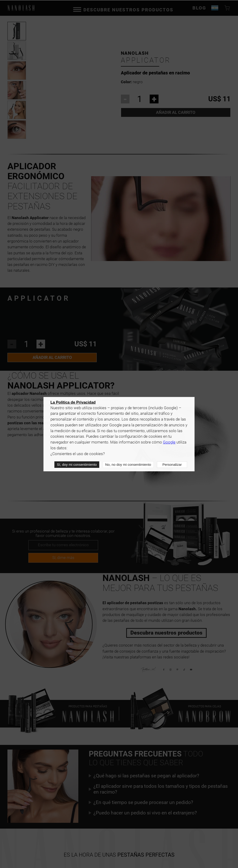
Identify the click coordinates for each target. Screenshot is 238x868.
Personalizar (172, 464)
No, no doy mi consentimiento (128, 464)
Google (169, 442)
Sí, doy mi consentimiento (77, 464)
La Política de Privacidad (73, 402)
